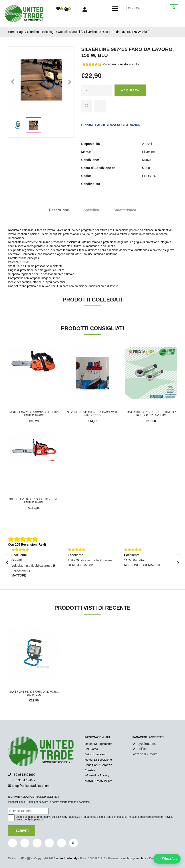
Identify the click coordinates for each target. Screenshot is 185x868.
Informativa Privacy (97, 775)
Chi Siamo (91, 749)
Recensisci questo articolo (121, 64)
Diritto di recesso (95, 754)
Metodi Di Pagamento (98, 744)
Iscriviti (22, 831)
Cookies (90, 770)
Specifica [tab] (91, 210)
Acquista (130, 90)
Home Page (16, 32)
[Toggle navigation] (115, 9)
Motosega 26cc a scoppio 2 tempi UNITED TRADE (34, 414)
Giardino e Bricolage (41, 32)
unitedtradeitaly (67, 858)
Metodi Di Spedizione (98, 760)
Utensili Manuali (69, 32)
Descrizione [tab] (59, 210)
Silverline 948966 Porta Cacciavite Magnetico (92, 414)
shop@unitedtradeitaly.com (31, 786)
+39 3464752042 (22, 780)
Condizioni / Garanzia (98, 765)
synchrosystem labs (134, 858)
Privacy (63, 817)
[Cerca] (147, 8)
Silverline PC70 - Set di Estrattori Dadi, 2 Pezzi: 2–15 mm (151, 414)
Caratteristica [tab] (125, 210)
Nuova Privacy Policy (98, 781)
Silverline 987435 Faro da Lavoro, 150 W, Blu (115, 32)
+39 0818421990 (24, 775)
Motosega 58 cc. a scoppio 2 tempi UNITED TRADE (34, 501)
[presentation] (178, 562)
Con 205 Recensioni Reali (27, 545)
